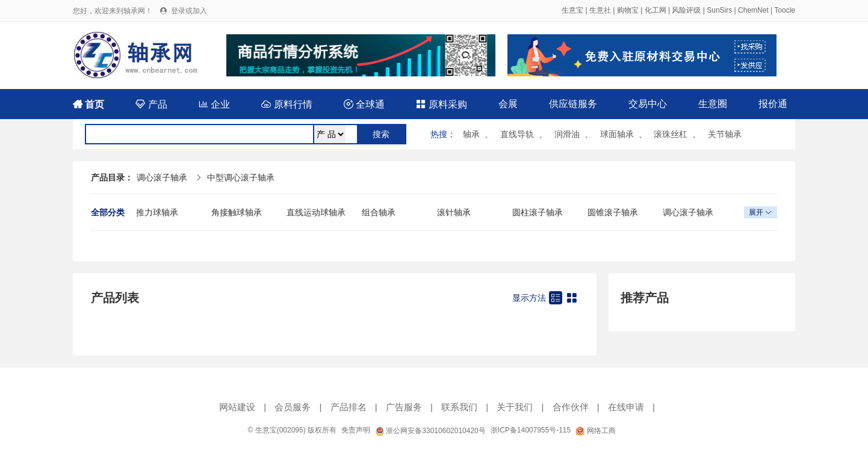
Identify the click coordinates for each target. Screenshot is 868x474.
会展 (508, 104)
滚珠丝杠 (671, 134)
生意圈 (713, 104)
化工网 (656, 10)
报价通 (773, 104)
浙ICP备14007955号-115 (531, 430)
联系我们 (459, 407)
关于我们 (515, 407)
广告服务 (404, 407)
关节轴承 (725, 134)
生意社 (600, 10)
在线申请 (626, 407)
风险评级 (686, 10)
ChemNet (753, 10)
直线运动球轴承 (316, 212)
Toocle (785, 10)
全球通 (364, 104)
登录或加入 (189, 11)
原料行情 (287, 104)
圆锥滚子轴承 (613, 212)
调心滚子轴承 (162, 177)
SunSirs (719, 10)
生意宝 (572, 10)
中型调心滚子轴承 (241, 177)
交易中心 (648, 104)
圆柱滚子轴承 (538, 212)
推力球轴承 (157, 212)
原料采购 (441, 104)
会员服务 (293, 407)
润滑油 (567, 134)
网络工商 (595, 431)
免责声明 (356, 430)
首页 (88, 104)
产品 (151, 104)
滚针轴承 (454, 212)
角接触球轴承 (237, 212)
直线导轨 (517, 134)
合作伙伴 (571, 407)
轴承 (471, 134)
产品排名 (349, 407)
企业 (214, 104)
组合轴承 (379, 212)
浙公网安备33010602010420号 (430, 431)
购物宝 (628, 10)
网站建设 (237, 407)
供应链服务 (573, 104)
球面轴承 (617, 134)
